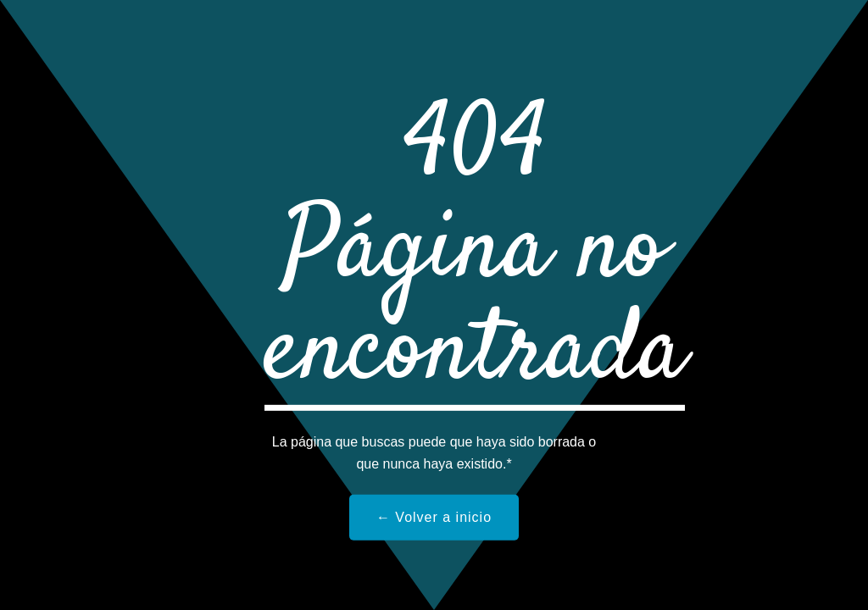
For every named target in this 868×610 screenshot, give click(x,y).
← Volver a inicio (434, 517)
